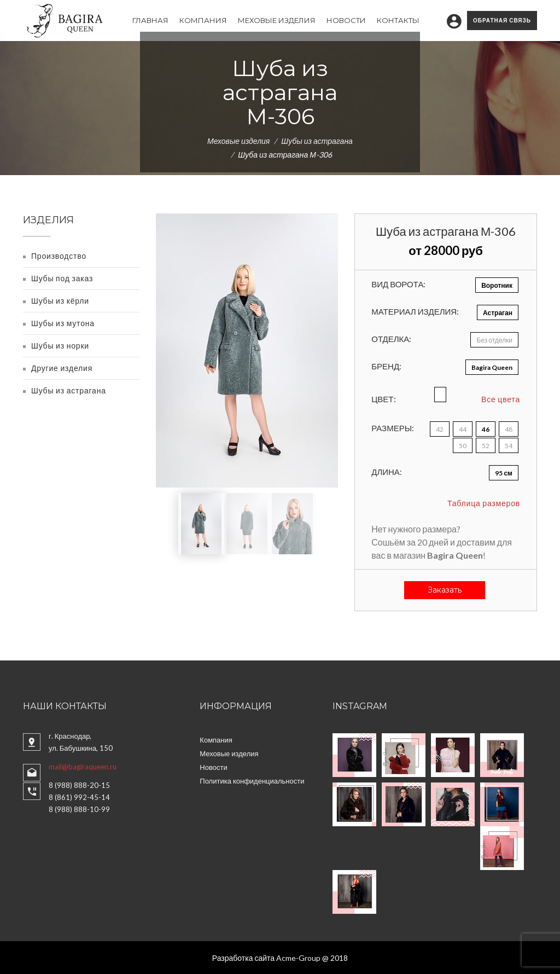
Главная (150, 20)
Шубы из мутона (63, 323)
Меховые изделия (277, 20)
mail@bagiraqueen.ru (83, 767)
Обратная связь (502, 20)
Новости (346, 20)
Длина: (387, 472)
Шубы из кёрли (60, 301)
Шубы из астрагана (317, 141)
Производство (59, 256)
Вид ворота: (398, 284)
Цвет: (383, 399)
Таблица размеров (484, 503)
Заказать (445, 590)
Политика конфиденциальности (252, 781)
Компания (203, 20)
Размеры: (393, 428)
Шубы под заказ (62, 278)
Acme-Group (298, 958)
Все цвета (501, 399)
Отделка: (391, 339)
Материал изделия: (415, 311)
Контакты (398, 20)
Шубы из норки (60, 346)
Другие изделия (62, 368)
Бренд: (386, 366)
